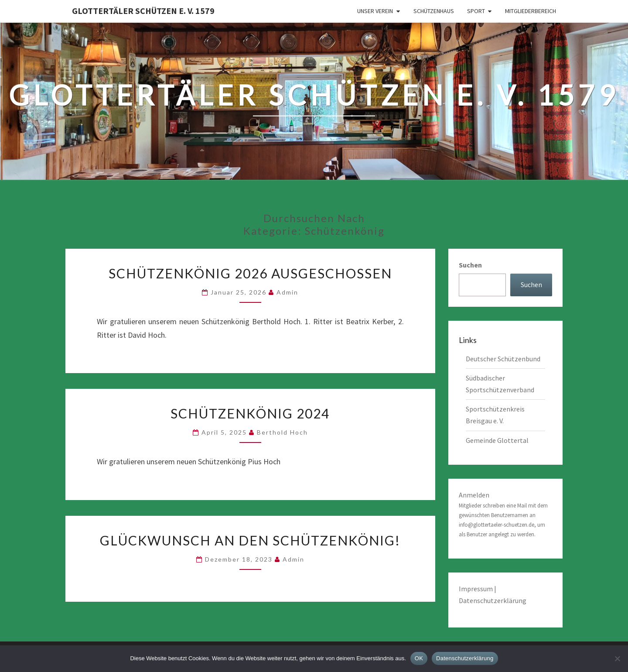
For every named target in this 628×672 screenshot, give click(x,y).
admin (287, 292)
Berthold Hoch (282, 432)
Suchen (470, 265)
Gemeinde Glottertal (497, 440)
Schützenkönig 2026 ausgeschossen (250, 273)
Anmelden (474, 495)
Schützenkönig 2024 (250, 413)
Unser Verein (375, 11)
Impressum (476, 589)
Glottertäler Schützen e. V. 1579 (143, 11)
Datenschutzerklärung (493, 600)
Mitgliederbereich (531, 11)
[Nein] (617, 658)
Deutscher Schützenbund (503, 359)
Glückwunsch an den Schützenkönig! (250, 540)
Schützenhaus (434, 11)
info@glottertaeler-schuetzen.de (497, 525)
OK (419, 658)
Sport (476, 11)
